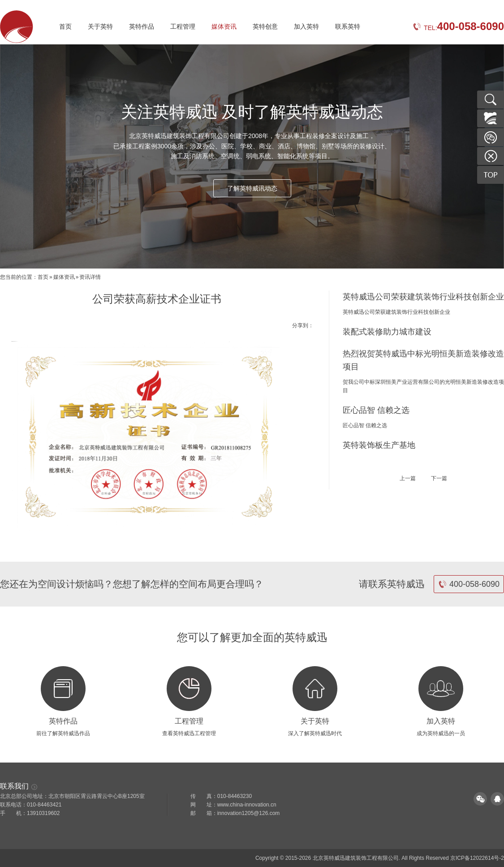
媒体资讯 (224, 26)
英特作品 (142, 26)
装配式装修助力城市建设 (387, 332)
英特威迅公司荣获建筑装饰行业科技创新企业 (423, 297)
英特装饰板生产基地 (379, 445)
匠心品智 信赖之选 (376, 410)
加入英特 (306, 26)
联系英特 (348, 26)
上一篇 (408, 478)
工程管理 (183, 26)
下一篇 (439, 478)
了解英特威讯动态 (252, 188)
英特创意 (265, 26)
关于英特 (100, 26)
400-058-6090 (469, 584)
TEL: (458, 28)
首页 (65, 26)
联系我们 (19, 786)
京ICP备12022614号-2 (477, 858)
